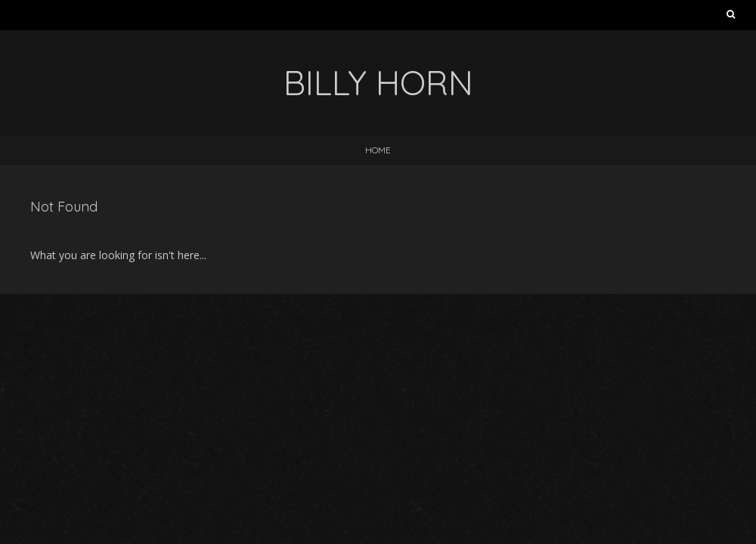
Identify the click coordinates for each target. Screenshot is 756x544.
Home (378, 150)
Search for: (731, 17)
